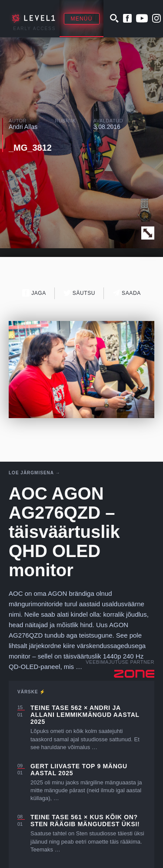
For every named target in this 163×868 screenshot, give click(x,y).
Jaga (34, 293)
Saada (127, 293)
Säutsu (79, 293)
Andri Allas (23, 127)
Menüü (82, 19)
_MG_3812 (30, 148)
